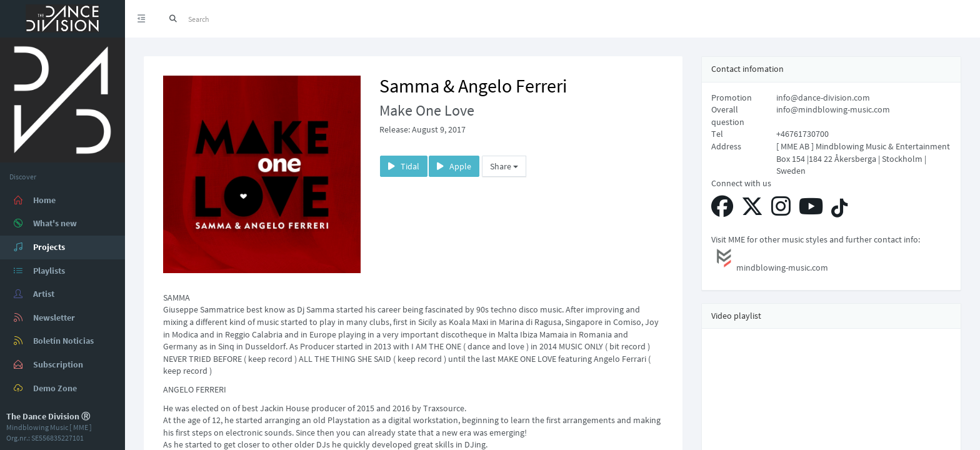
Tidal (404, 166)
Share (504, 166)
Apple (454, 166)
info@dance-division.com (823, 97)
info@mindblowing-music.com (833, 109)
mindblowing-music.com (770, 259)
